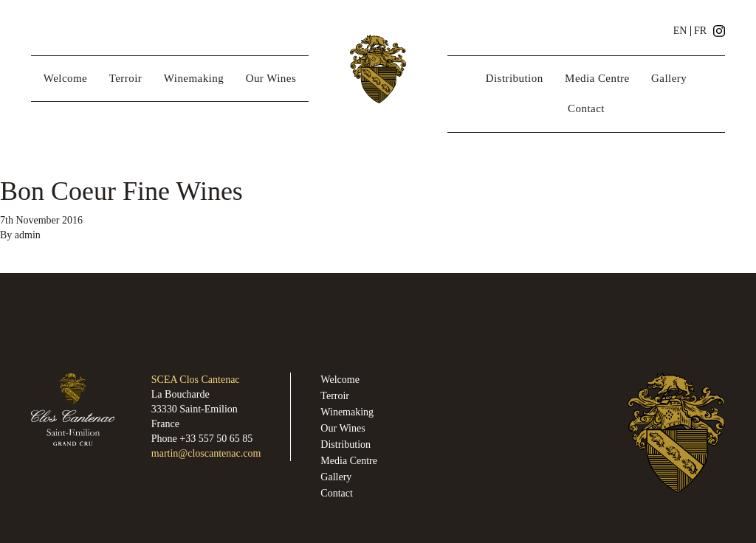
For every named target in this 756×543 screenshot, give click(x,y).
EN (680, 31)
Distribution (515, 78)
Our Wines (271, 78)
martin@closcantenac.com (206, 453)
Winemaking (194, 78)
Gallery (669, 78)
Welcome (65, 78)
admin (28, 235)
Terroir (126, 78)
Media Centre (597, 78)
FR (700, 31)
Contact (586, 108)
